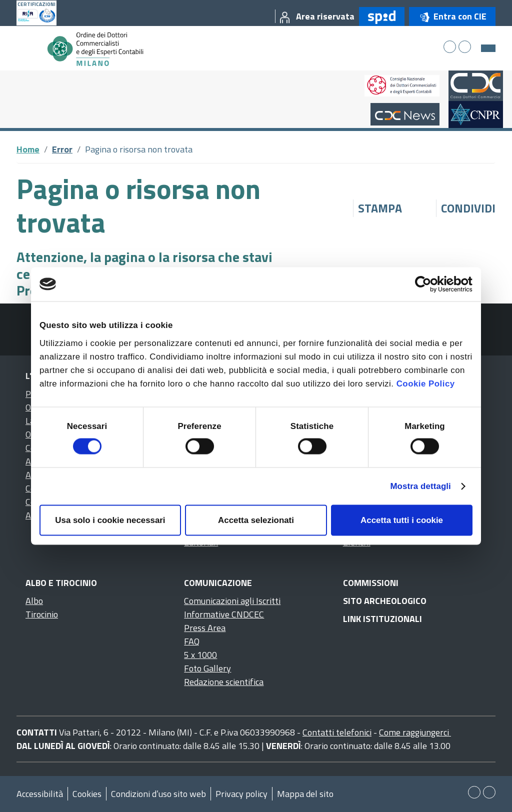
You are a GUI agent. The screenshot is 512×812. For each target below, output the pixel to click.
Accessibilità (40, 794)
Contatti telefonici (337, 732)
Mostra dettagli (420, 486)
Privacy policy (241, 794)
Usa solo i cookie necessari (110, 520)
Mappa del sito (305, 794)
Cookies (87, 794)
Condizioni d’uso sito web (158, 794)
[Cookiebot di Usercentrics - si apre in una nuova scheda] (429, 284)
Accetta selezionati (256, 520)
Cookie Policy (426, 383)
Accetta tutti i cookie (402, 520)
